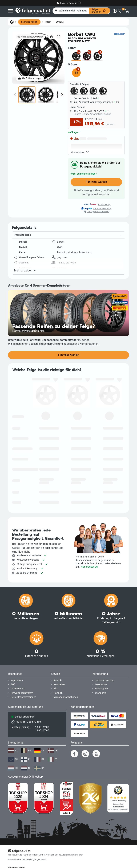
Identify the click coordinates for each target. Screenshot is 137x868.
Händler (58, 693)
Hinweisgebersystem (22, 693)
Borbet (60, 22)
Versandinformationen (66, 697)
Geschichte (101, 684)
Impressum (17, 680)
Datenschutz (17, 689)
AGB (13, 684)
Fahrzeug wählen (29, 22)
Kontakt (58, 680)
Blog (56, 689)
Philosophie (101, 689)
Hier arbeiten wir (89, 567)
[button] (68, 251)
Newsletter (59, 684)
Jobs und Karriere (105, 680)
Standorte (100, 693)
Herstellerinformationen (23, 697)
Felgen (48, 22)
